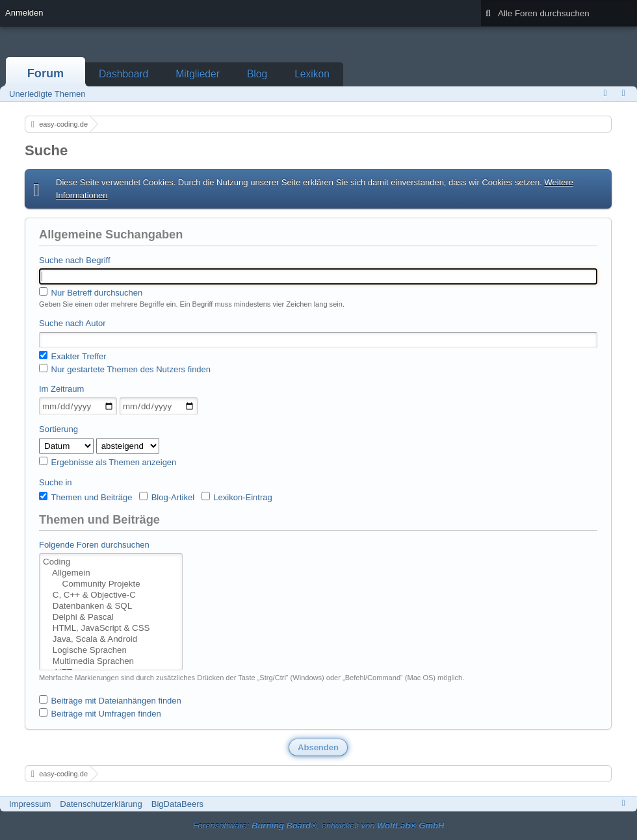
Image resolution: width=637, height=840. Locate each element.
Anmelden (24, 13)
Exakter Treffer (73, 356)
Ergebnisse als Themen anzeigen (108, 462)
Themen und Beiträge (85, 497)
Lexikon (312, 74)
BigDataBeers (177, 804)
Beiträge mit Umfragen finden (100, 713)
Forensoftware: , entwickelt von (319, 825)
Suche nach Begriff (75, 260)
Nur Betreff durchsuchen (91, 292)
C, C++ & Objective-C (111, 595)
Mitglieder (198, 74)
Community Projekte (111, 584)
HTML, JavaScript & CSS (111, 629)
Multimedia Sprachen (111, 662)
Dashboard (123, 74)
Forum (46, 73)
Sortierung (58, 429)
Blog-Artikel (167, 497)
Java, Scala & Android (111, 640)
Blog (257, 74)
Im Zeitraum (61, 389)
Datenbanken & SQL (111, 606)
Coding (111, 562)
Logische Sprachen (111, 651)
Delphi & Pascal (111, 617)
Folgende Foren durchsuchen (94, 545)
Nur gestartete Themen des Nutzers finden (125, 369)
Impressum (30, 804)
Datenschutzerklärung (101, 804)
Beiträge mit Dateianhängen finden (110, 700)
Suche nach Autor (72, 323)
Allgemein (111, 573)
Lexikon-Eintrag (237, 497)
